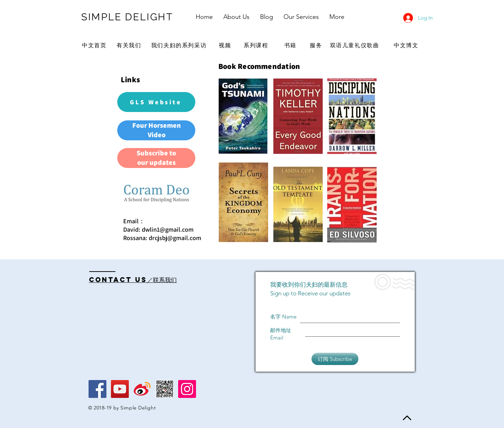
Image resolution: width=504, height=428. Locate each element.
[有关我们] (130, 45)
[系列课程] (257, 45)
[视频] (226, 45)
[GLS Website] (156, 102)
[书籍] (291, 45)
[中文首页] (95, 45)
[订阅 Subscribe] (335, 359)
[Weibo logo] (142, 389)
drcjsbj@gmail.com (175, 238)
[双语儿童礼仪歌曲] (355, 45)
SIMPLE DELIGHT (127, 17)
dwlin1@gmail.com (168, 229)
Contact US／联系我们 (133, 280)
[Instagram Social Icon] (187, 389)
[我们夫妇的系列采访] (180, 45)
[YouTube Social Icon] (120, 389)
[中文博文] (407, 45)
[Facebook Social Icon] (97, 389)
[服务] (317, 45)
